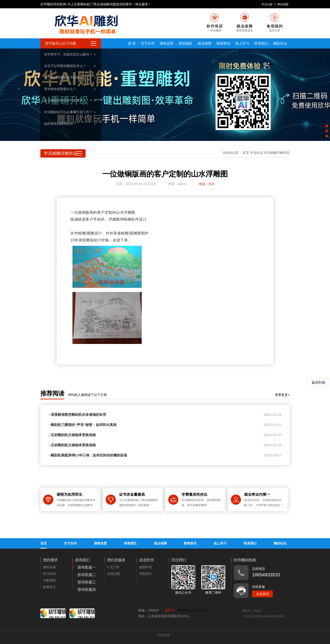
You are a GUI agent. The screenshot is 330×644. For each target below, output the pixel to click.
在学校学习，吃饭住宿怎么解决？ (68, 54)
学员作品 (256, 153)
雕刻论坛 (280, 43)
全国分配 (114, 574)
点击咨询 (262, 594)
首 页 (132, 43)
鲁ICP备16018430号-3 (194, 610)
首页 (246, 153)
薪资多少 (49, 587)
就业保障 (204, 43)
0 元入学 (113, 567)
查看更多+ (282, 395)
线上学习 (242, 43)
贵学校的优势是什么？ (60, 89)
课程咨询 (49, 567)
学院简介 (146, 574)
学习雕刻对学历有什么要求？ (65, 100)
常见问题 (267, 4)
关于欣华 (148, 43)
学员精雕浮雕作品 (277, 153)
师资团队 (186, 43)
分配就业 (49, 580)
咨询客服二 (87, 575)
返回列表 (318, 382)
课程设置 (167, 43)
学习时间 (49, 574)
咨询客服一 (87, 567)
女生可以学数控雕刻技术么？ (65, 66)
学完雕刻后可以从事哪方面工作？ (68, 112)
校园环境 (146, 567)
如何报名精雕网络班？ (60, 124)
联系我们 (261, 43)
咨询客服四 (87, 590)
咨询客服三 (87, 582)
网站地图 (283, 4)
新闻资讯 (223, 43)
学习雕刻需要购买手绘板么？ (65, 77)
